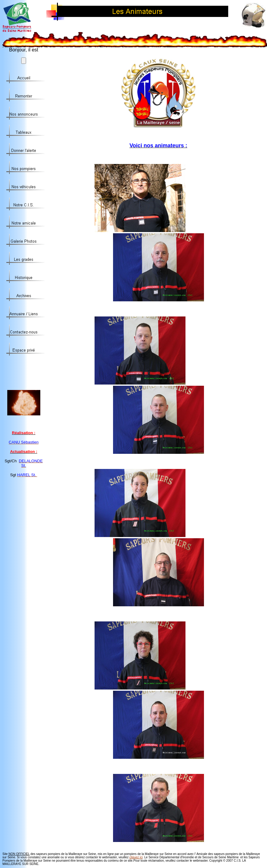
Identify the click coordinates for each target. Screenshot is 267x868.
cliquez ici (136, 857)
